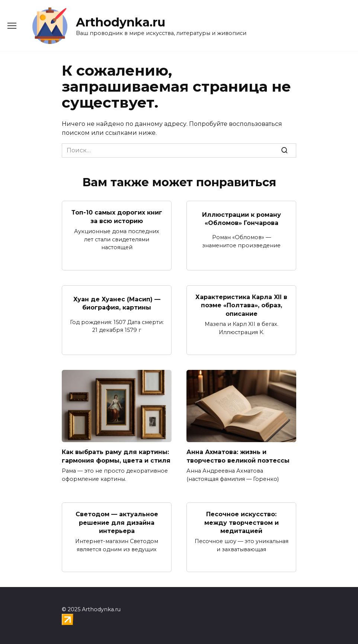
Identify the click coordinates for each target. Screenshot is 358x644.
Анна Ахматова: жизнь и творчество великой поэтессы (238, 456)
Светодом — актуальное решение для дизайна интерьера (117, 523)
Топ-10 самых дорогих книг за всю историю (117, 217)
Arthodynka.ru (121, 22)
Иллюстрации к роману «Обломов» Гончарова (242, 218)
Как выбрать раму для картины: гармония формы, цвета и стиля (116, 456)
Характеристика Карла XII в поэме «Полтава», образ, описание (241, 305)
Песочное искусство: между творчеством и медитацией (242, 523)
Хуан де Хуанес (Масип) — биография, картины (117, 303)
